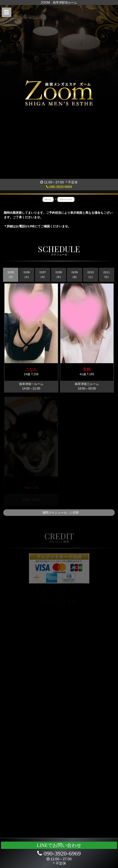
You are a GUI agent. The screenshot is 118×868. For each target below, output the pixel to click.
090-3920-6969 (59, 187)
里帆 (87, 369)
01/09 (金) (75, 275)
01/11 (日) (107, 275)
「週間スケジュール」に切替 (59, 513)
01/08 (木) (59, 275)
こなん (31, 369)
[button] (7, 12)
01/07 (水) (43, 275)
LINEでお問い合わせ (59, 845)
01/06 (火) (27, 275)
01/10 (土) (90, 275)
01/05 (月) (11, 275)
